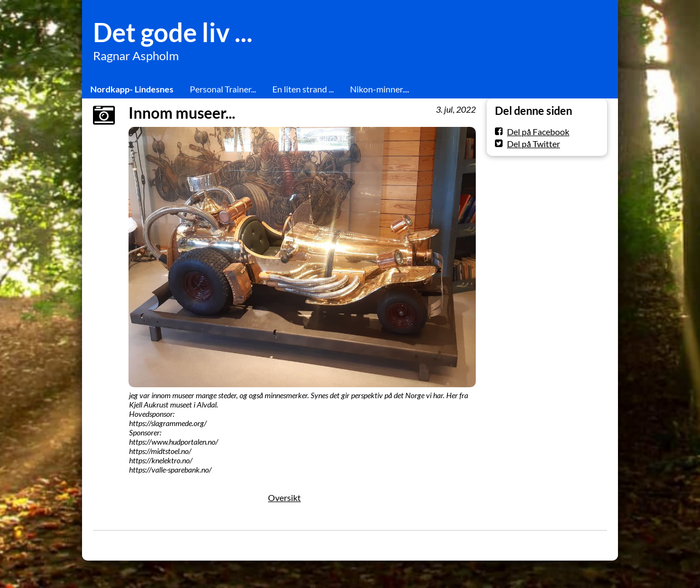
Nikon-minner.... (380, 89)
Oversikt (284, 497)
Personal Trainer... (223, 89)
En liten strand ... (303, 89)
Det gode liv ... (173, 32)
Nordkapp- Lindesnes (132, 89)
